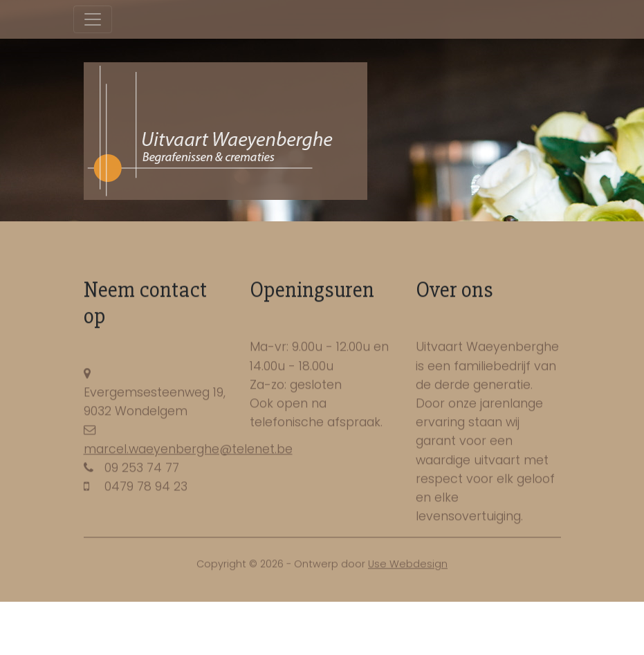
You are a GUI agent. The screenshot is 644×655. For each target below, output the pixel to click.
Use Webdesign (408, 565)
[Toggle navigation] (93, 19)
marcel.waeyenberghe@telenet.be (188, 450)
